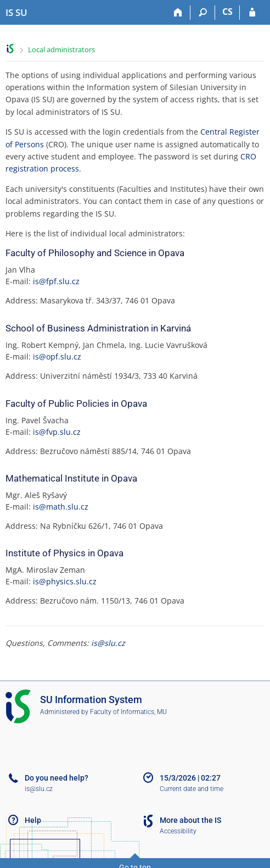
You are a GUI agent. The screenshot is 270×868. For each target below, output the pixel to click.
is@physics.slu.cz (65, 581)
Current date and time (192, 789)
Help (33, 820)
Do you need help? (57, 778)
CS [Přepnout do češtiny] (227, 12)
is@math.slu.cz (61, 507)
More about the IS (190, 820)
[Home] (178, 13)
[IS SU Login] (252, 13)
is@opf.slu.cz (57, 356)
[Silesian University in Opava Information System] (16, 13)
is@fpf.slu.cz (56, 281)
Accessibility (178, 831)
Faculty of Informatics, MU (128, 712)
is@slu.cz (108, 643)
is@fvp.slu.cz (57, 432)
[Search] (203, 13)
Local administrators (61, 49)
